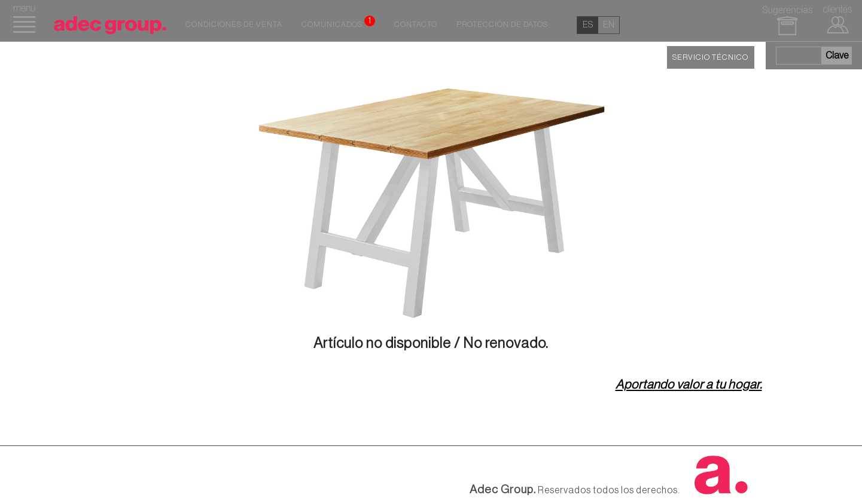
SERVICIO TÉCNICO (710, 57)
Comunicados (338, 22)
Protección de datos (502, 25)
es (588, 25)
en (609, 25)
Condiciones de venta (234, 25)
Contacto (416, 25)
